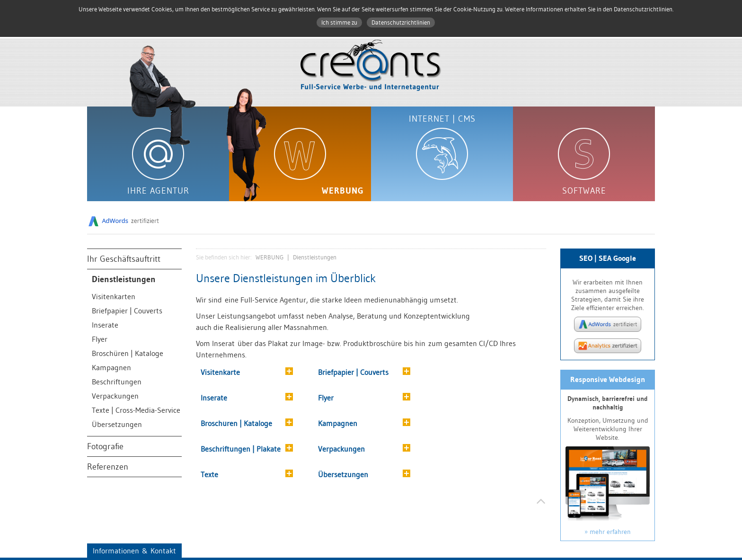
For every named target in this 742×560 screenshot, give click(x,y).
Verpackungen (115, 396)
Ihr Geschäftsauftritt (124, 259)
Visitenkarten (114, 296)
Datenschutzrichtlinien (401, 22)
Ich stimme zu (339, 22)
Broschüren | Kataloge (128, 353)
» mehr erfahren (608, 532)
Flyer (100, 339)
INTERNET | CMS (442, 119)
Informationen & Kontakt (134, 551)
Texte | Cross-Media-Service (136, 410)
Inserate (105, 325)
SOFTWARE (584, 191)
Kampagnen (111, 367)
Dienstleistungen (124, 279)
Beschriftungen (117, 382)
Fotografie (105, 446)
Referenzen (108, 467)
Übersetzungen (117, 424)
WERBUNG (343, 191)
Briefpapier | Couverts (127, 311)
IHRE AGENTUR (158, 191)
